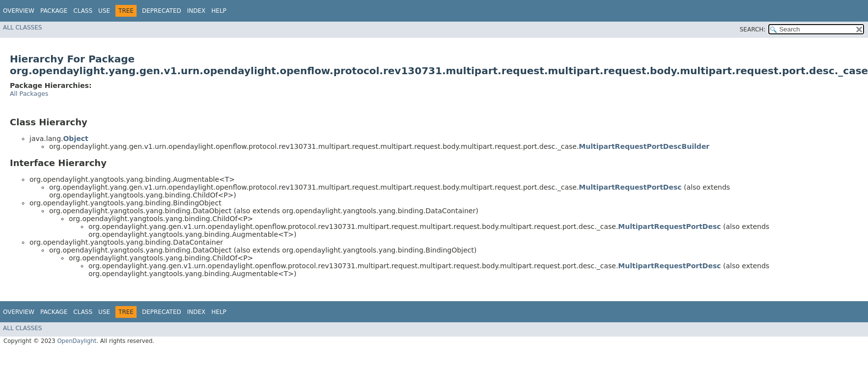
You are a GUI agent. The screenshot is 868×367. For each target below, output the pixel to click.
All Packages (29, 94)
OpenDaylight (77, 341)
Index (196, 11)
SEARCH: (753, 29)
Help (219, 11)
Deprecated (162, 11)
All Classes (22, 28)
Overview (19, 11)
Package (54, 11)
